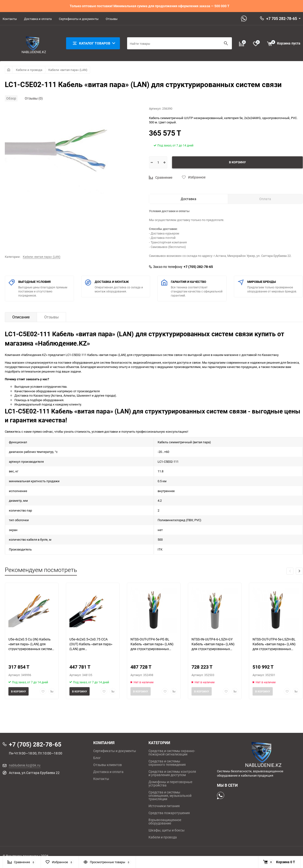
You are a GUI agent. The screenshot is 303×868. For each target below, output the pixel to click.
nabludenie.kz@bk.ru (25, 765)
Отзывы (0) (34, 98)
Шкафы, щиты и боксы (167, 830)
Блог (97, 758)
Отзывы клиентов (108, 765)
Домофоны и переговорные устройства (170, 784)
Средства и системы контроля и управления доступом (172, 773)
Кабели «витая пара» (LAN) (68, 70)
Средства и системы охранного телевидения (167, 763)
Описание (21, 317)
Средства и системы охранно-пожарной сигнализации (172, 753)
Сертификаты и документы (79, 19)
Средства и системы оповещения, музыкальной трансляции (170, 796)
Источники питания (164, 806)
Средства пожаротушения (169, 813)
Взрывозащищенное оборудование (165, 822)
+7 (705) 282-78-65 (198, 267)
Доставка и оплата (38, 19)
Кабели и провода (29, 70)
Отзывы (112, 19)
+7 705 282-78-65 (282, 19)
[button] (299, 571)
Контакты (10, 19)
